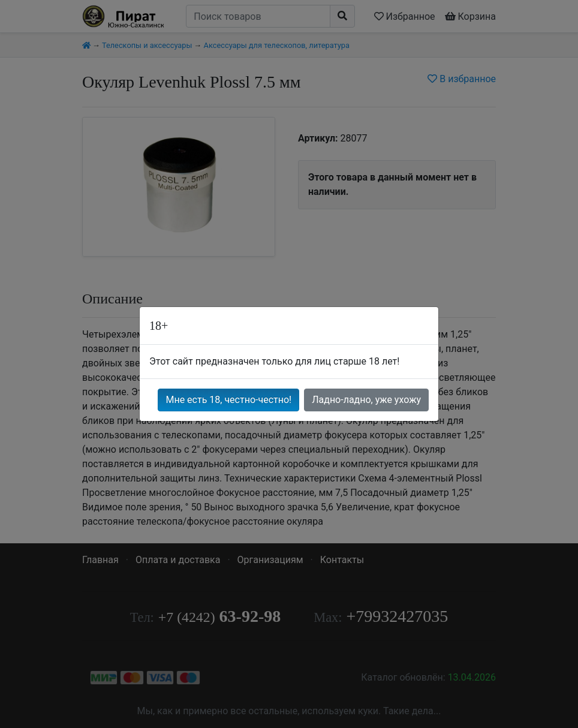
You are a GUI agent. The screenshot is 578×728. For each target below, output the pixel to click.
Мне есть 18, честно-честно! (228, 400)
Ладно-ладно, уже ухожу (366, 400)
